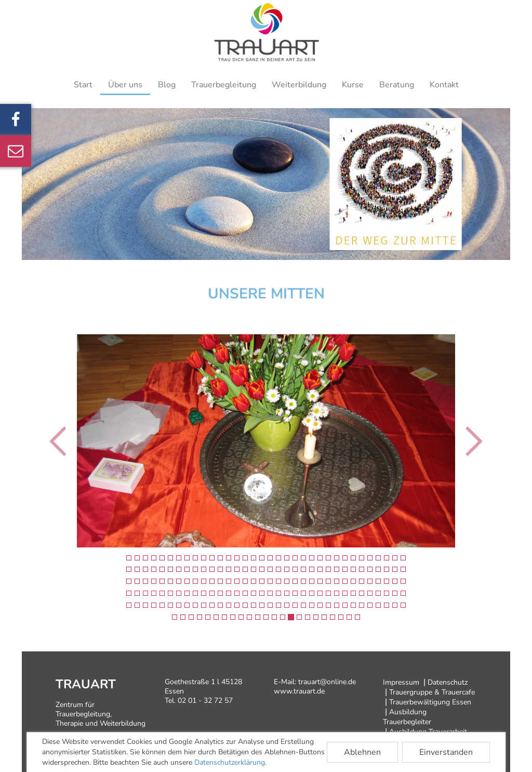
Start (83, 85)
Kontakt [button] (444, 85)
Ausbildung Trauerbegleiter (407, 717)
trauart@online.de (327, 682)
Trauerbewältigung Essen (430, 702)
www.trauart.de (299, 691)
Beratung (397, 85)
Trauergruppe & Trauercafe (432, 692)
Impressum (401, 682)
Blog (167, 85)
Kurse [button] (353, 85)
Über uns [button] (125, 85)
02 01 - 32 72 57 (205, 701)
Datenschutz (448, 682)
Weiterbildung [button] (299, 85)
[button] (53, 441)
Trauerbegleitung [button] (224, 85)
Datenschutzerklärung (230, 762)
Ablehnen (362, 752)
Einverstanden (446, 752)
